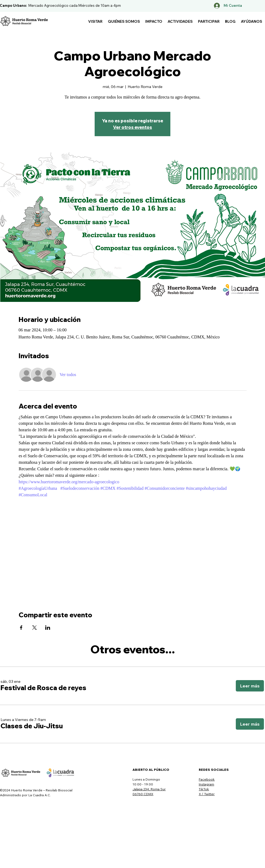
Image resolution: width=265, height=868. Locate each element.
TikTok (204, 789)
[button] (95, 21)
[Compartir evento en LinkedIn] (48, 628)
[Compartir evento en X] (34, 628)
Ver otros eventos (132, 127)
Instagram (206, 784)
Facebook (207, 779)
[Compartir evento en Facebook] (21, 628)
